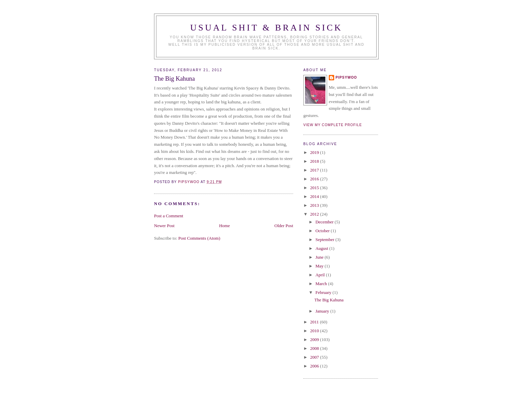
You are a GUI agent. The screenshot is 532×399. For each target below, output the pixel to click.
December (325, 222)
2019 (315, 152)
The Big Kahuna (329, 300)
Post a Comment (169, 216)
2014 (315, 196)
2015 (315, 188)
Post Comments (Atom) (199, 238)
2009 (315, 340)
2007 (315, 357)
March (322, 284)
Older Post (284, 226)
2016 (315, 179)
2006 (315, 366)
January (323, 311)
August (322, 248)
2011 (315, 322)
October (323, 231)
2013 (315, 205)
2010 (315, 331)
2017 (315, 170)
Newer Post (164, 226)
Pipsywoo (346, 77)
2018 (315, 161)
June (320, 257)
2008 (315, 348)
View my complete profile (333, 125)
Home (225, 226)
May (320, 266)
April (321, 275)
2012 (315, 214)
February (324, 292)
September (326, 240)
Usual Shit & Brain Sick (267, 28)
